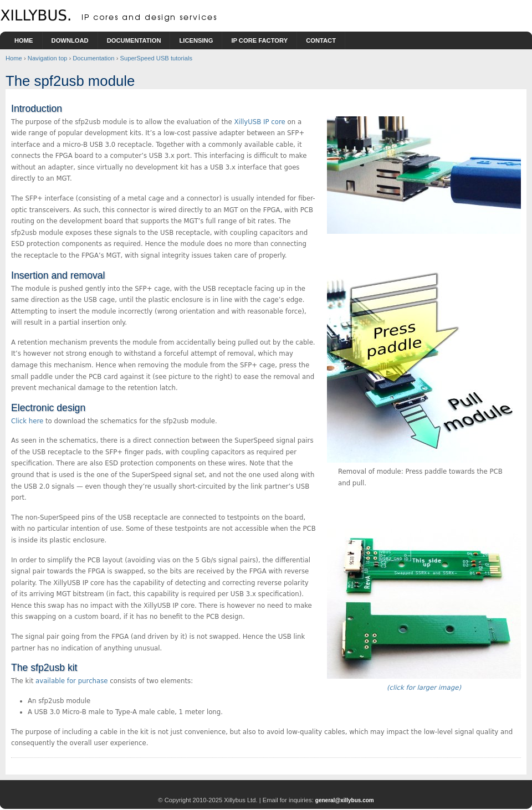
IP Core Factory (259, 40)
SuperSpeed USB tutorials (156, 58)
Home (24, 40)
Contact (321, 40)
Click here (27, 421)
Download (70, 40)
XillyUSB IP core (259, 122)
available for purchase (72, 681)
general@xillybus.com (345, 800)
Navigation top (48, 58)
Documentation (134, 40)
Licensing (196, 40)
